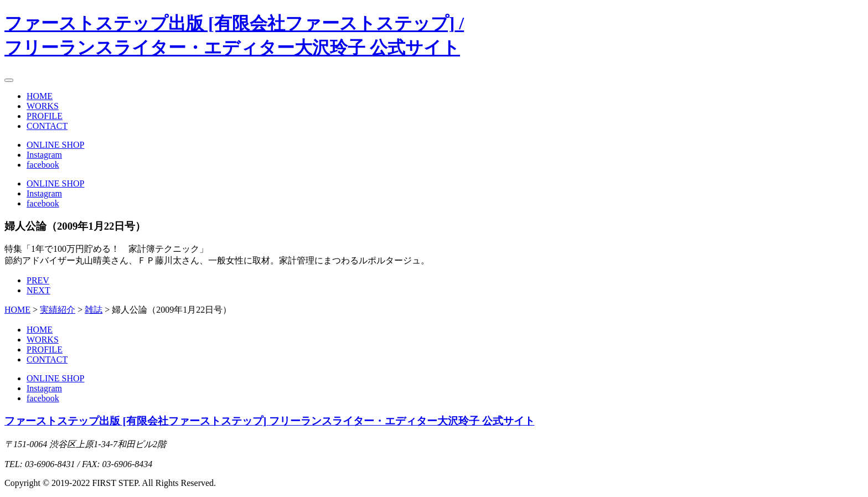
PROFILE (45, 116)
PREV (38, 280)
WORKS (43, 106)
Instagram (44, 155)
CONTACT (47, 126)
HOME (40, 96)
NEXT (38, 290)
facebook (43, 165)
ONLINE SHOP (55, 145)
